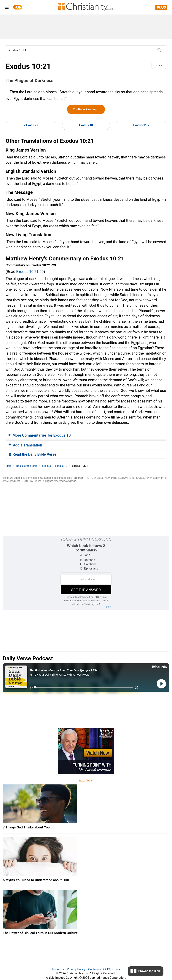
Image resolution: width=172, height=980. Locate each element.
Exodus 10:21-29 (30, 272)
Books (27, 466)
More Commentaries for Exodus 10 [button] (40, 435)
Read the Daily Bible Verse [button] (32, 454)
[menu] (7, 8)
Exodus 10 (86, 125)
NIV (159, 65)
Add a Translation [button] (25, 445)
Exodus (47, 466)
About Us (58, 969)
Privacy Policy (76, 969)
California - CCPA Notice (104, 969)
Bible (8, 466)
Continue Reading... (86, 109)
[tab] (86, 435)
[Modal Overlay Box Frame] (86, 573)
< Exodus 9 (31, 125)
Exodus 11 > (141, 125)
